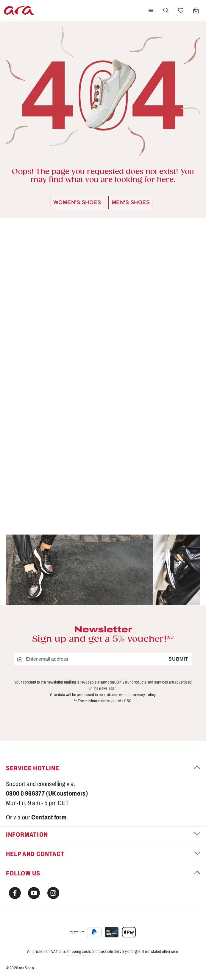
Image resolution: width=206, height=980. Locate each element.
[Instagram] (53, 893)
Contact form (49, 817)
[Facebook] (15, 893)
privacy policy (144, 694)
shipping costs (79, 952)
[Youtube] (34, 893)
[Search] (166, 10)
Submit (178, 659)
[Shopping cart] (196, 10)
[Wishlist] (181, 10)
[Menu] (151, 10)
